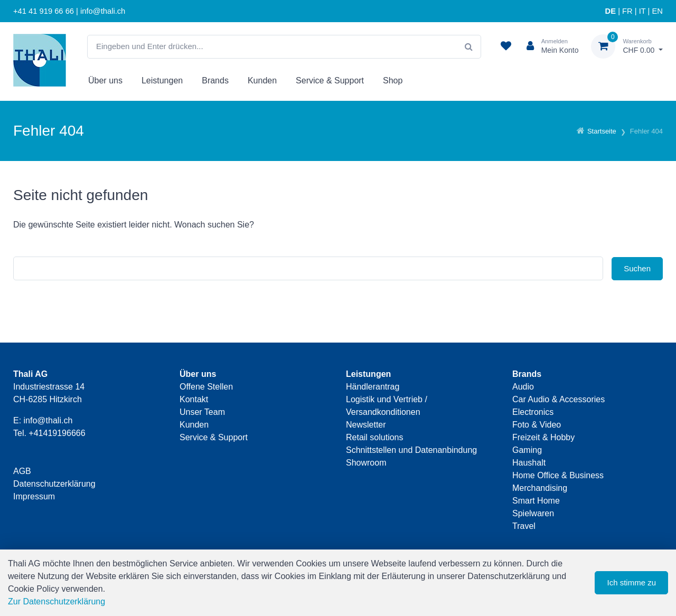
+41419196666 (57, 433)
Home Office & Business (558, 475)
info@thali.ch (48, 420)
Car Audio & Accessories (558, 399)
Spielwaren (533, 513)
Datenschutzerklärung (54, 484)
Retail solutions (375, 437)
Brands (215, 80)
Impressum (34, 496)
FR (627, 11)
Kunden (262, 80)
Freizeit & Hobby (543, 437)
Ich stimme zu (631, 582)
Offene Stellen (206, 387)
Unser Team (202, 412)
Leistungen (162, 80)
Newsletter (366, 425)
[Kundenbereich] (548, 46)
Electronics (533, 412)
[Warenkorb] (627, 46)
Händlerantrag (373, 387)
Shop (393, 80)
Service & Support (330, 80)
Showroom (366, 463)
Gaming (527, 450)
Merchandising (540, 488)
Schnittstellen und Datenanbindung (411, 450)
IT (642, 11)
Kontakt (194, 399)
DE (611, 11)
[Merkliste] (506, 46)
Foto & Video (537, 425)
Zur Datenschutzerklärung (57, 601)
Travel (524, 526)
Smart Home (536, 501)
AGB (22, 471)
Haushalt (529, 463)
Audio (523, 387)
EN (658, 11)
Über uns (105, 80)
